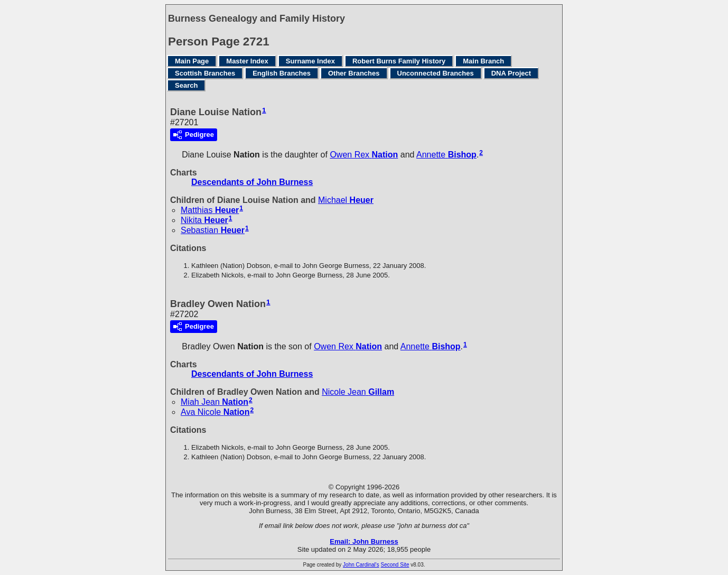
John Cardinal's (361, 565)
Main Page (192, 61)
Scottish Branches (205, 73)
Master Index (247, 61)
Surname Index (310, 61)
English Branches (282, 73)
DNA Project (511, 73)
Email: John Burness (364, 541)
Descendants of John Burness (252, 182)
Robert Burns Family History (399, 61)
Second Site (395, 565)
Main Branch (483, 61)
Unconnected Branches (436, 73)
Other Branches (354, 73)
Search (186, 85)
